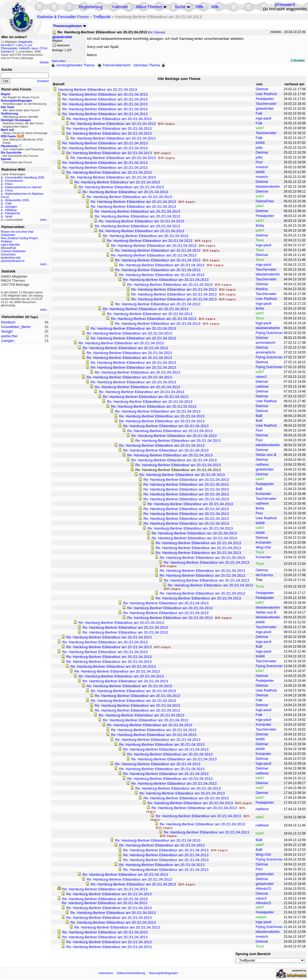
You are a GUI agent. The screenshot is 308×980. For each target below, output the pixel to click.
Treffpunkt (102, 17)
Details (44, 62)
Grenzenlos (8, 254)
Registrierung (91, 7)
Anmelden (285, 5)
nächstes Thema (150, 65)
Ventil (9, 216)
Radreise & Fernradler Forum (63, 17)
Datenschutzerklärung (131, 973)
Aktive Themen (149, 7)
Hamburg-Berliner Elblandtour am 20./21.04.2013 (98, 90)
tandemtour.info (11, 258)
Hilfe (200, 7)
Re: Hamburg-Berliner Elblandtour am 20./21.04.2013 (105, 94)
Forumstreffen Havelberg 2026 (25, 177)
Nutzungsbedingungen (164, 973)
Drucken (298, 60)
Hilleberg (11, 210)
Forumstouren (14, 181)
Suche (180, 7)
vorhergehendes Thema (73, 65)
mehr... (44, 220)
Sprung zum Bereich (253, 954)
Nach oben (59, 61)
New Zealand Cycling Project (19, 238)
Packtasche (13, 213)
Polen (9, 184)
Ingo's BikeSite (10, 245)
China (9, 190)
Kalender (120, 7)
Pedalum (6, 241)
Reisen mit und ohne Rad (17, 232)
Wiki (215, 7)
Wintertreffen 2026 (17, 200)
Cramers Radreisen (13, 251)
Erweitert (43, 81)
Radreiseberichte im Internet (23, 187)
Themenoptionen (70, 26)
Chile (8, 203)
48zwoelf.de (9, 248)
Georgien (11, 207)
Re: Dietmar (157, 32)
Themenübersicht (114, 65)
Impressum (106, 973)
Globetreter (8, 235)
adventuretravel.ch (13, 261)
